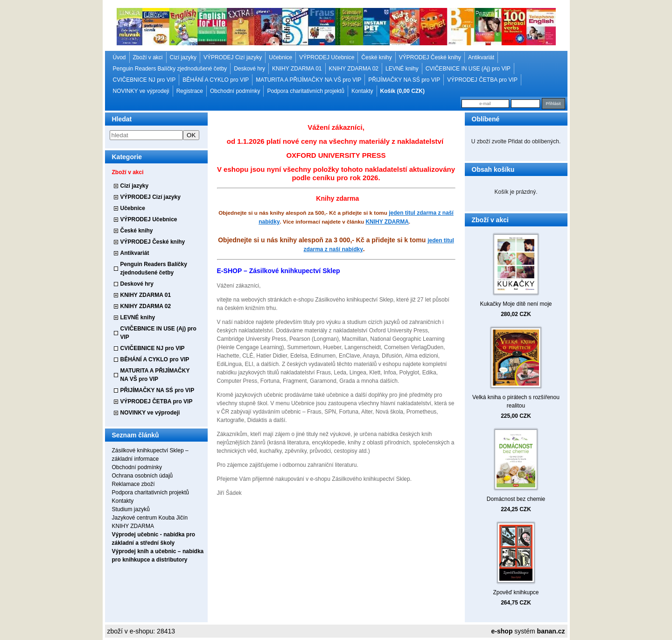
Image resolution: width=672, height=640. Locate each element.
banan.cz (551, 631)
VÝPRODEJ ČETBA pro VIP (482, 80)
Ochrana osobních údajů (143, 476)
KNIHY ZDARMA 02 (354, 69)
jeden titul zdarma (413, 213)
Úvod (119, 57)
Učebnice (280, 57)
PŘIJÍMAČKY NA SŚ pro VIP (404, 80)
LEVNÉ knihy (402, 69)
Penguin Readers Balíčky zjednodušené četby (170, 69)
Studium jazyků (131, 509)
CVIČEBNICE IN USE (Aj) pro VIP (468, 69)
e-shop (502, 631)
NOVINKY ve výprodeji (141, 91)
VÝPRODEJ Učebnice (327, 57)
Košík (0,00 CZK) (402, 91)
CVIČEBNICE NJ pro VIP (144, 80)
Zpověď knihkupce (516, 592)
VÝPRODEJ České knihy (430, 57)
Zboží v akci (148, 57)
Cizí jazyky (183, 57)
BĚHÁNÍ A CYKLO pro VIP (216, 80)
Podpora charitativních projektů (305, 91)
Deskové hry (249, 69)
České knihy (376, 57)
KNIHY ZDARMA (133, 526)
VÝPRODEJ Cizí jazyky (233, 57)
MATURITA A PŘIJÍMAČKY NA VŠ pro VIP (308, 80)
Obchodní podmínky (235, 91)
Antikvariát (481, 57)
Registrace (190, 91)
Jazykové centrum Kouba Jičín (150, 518)
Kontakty (362, 91)
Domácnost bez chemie (516, 499)
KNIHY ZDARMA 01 (297, 69)
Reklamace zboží (133, 484)
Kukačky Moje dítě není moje (516, 304)
